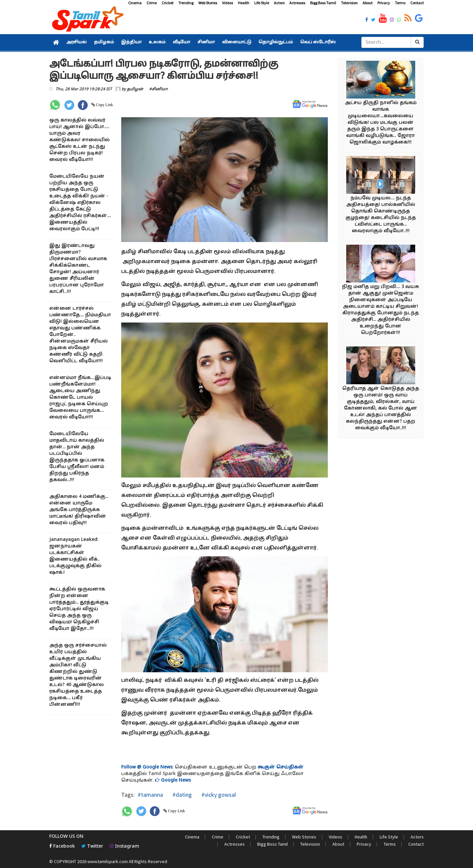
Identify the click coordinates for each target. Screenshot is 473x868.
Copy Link (104, 105)
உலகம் (157, 42)
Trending (186, 3)
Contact (417, 3)
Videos (227, 3)
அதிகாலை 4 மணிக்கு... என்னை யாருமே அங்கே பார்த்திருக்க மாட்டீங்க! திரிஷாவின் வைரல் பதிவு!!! (79, 510)
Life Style (262, 3)
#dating (181, 795)
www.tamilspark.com (108, 861)
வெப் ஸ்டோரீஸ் (318, 42)
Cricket (168, 3)
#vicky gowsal (218, 795)
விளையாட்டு (237, 42)
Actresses (297, 3)
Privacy (384, 3)
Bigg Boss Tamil (323, 3)
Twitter (92, 846)
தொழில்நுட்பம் (276, 42)
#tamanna (150, 795)
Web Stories (208, 3)
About (368, 3)
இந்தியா (131, 42)
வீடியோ (181, 42)
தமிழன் (135, 89)
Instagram (124, 846)
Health (244, 3)
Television (349, 3)
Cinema (135, 3)
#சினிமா (158, 89)
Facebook (62, 846)
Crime (152, 3)
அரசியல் (77, 42)
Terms (400, 3)
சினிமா (206, 42)
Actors (279, 3)
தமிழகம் (104, 42)
